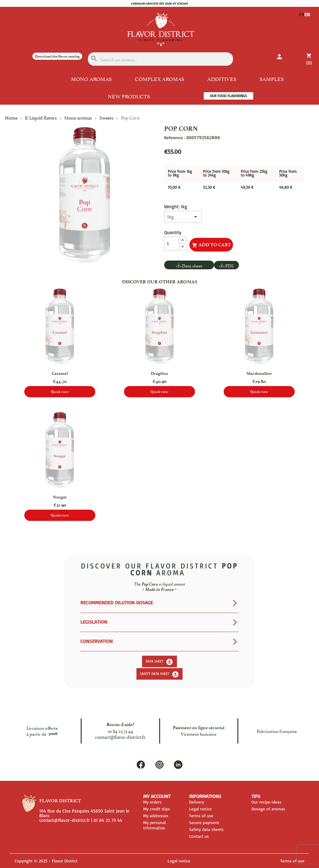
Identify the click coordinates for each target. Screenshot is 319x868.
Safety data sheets (206, 829)
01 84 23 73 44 (120, 731)
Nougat (60, 497)
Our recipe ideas (266, 802)
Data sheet (192, 265)
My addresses (156, 816)
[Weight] (183, 217)
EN (302, 19)
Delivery (197, 802)
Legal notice (200, 809)
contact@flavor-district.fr (120, 737)
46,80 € (286, 187)
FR (302, 14)
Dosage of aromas (268, 809)
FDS (229, 265)
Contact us (199, 836)
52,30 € (209, 187)
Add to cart (211, 245)
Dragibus (159, 373)
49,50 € (247, 187)
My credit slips (156, 809)
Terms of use (201, 816)
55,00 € (174, 187)
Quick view (60, 392)
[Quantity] (172, 243)
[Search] (161, 59)
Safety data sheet (159, 674)
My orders (152, 802)
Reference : (174, 138)
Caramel (60, 373)
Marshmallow (259, 373)
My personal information (154, 825)
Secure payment (204, 822)
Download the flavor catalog (57, 56)
